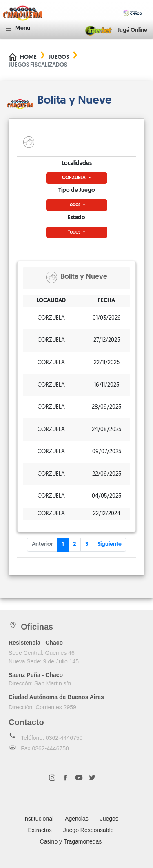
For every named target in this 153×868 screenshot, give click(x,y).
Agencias (77, 819)
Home (28, 57)
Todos (75, 205)
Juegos (59, 57)
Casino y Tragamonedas (71, 841)
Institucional (38, 819)
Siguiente (110, 544)
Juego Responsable (89, 830)
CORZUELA (74, 178)
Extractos (40, 830)
